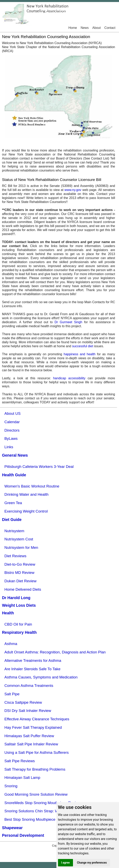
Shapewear (12, 828)
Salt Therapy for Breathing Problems (35, 769)
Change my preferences (92, 863)
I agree (65, 863)
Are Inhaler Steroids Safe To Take (32, 669)
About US (12, 413)
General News (15, 455)
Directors (12, 430)
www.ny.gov (73, 190)
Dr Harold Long (16, 598)
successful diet (82, 346)
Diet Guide (12, 520)
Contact (110, 28)
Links (9, 447)
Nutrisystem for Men (21, 548)
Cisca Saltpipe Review (23, 702)
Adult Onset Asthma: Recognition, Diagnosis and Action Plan (55, 652)
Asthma (11, 644)
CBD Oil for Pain (18, 624)
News (85, 28)
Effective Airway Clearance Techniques (37, 719)
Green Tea (13, 503)
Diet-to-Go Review (20, 564)
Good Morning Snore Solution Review (36, 794)
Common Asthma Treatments (29, 686)
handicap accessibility (69, 378)
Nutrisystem (14, 531)
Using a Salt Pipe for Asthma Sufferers (36, 752)
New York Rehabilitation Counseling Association (46, 37)
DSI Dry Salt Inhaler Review (28, 711)
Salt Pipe (12, 694)
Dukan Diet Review (20, 581)
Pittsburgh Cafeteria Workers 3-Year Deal (39, 467)
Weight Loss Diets (19, 605)
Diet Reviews (15, 556)
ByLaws (11, 439)
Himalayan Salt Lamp (22, 778)
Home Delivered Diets (23, 589)
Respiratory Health (19, 632)
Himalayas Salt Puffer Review (29, 736)
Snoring (11, 786)
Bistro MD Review (19, 573)
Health (8, 613)
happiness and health (79, 354)
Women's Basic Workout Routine (32, 486)
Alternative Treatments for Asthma (33, 661)
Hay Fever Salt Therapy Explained (33, 727)
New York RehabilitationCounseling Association (60, 12)
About (97, 28)
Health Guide (14, 475)
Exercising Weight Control (26, 511)
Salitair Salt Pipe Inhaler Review (31, 744)
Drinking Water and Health (26, 494)
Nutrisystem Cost (19, 539)
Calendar (12, 422)
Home (73, 28)
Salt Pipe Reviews (20, 761)
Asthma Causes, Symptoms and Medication (41, 677)
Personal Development (23, 835)
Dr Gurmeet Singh (68, 322)
